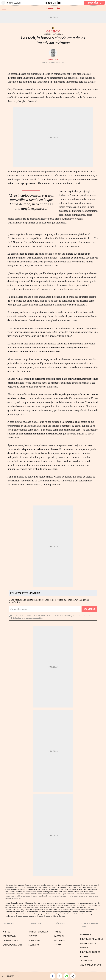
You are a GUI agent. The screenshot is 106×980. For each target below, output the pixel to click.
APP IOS (6, 932)
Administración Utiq (91, 965)
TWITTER (58, 932)
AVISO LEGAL (86, 935)
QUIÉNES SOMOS (11, 940)
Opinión (53, 31)
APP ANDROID (9, 936)
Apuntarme (89, 609)
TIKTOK (58, 945)
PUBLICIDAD (34, 940)
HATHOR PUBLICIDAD (38, 932)
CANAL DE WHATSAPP (13, 945)
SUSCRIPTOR (34, 945)
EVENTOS (33, 936)
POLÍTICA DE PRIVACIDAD (92, 939)
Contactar (36, 923)
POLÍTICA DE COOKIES (90, 952)
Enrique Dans (53, 59)
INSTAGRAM (60, 940)
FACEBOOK (59, 936)
